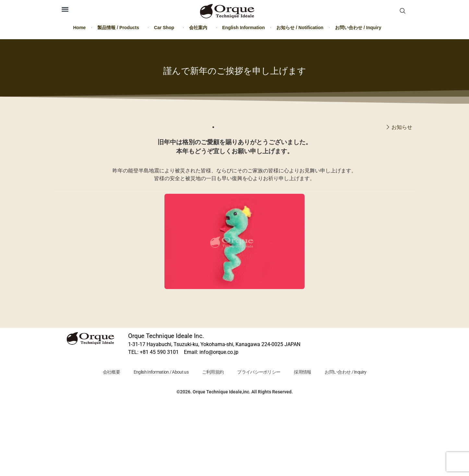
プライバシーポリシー (259, 372)
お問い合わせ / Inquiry (358, 28)
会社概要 (111, 372)
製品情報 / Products (120, 28)
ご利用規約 (213, 372)
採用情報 (302, 372)
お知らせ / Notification (300, 28)
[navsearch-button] (403, 11)
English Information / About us (161, 372)
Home (80, 28)
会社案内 (200, 28)
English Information (243, 28)
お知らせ (402, 127)
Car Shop (166, 28)
